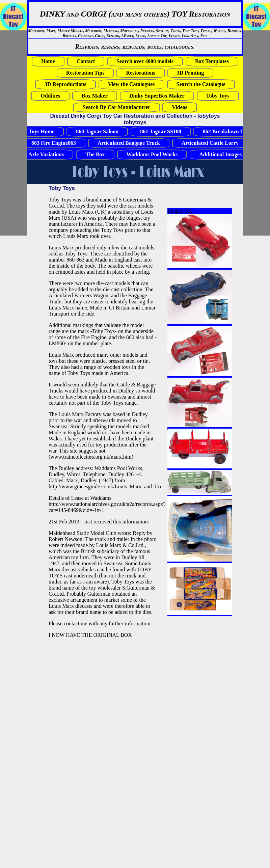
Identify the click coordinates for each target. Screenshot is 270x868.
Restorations (140, 73)
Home (48, 61)
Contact (86, 61)
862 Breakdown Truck (228, 131)
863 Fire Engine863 (54, 143)
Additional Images (220, 154)
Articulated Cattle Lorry (210, 143)
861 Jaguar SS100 (161, 131)
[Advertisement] (20, 133)
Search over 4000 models (145, 61)
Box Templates (212, 61)
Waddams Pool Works (152, 154)
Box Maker (95, 96)
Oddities (50, 96)
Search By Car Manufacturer (116, 107)
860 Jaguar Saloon (97, 131)
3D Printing (190, 73)
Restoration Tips (85, 73)
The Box (95, 154)
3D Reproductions (65, 84)
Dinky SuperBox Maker (157, 96)
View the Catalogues (131, 84)
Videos (180, 107)
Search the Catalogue (201, 84)
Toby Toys (218, 96)
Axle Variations (46, 154)
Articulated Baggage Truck (129, 143)
